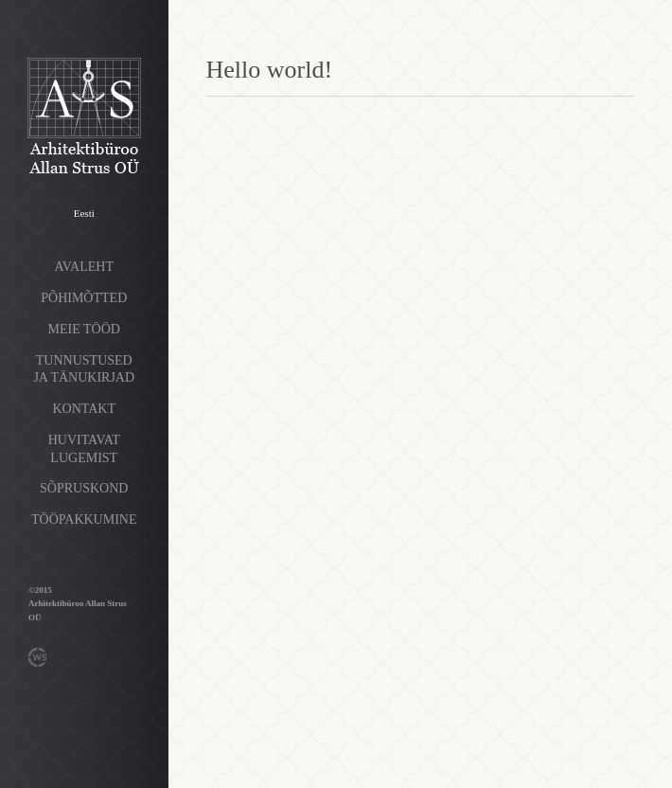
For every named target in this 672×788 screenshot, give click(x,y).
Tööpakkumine (84, 519)
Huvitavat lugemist (84, 449)
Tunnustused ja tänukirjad (84, 369)
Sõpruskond (84, 488)
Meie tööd (84, 329)
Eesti (84, 213)
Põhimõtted (84, 298)
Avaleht (85, 267)
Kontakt (84, 409)
